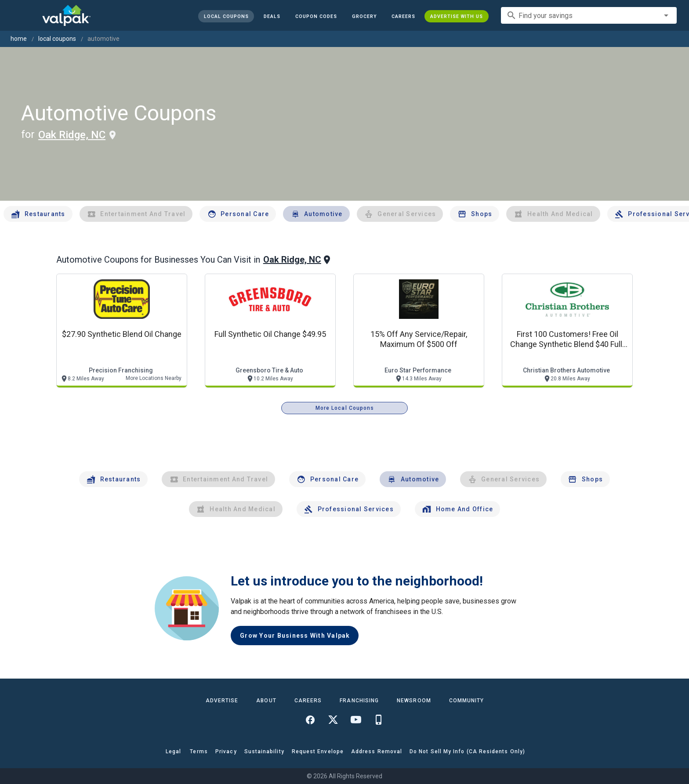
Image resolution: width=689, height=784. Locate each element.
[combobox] (589, 15)
